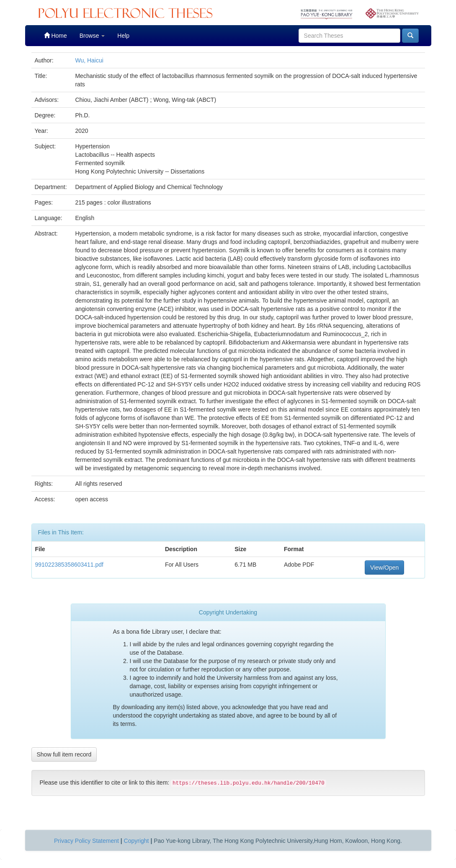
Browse (92, 36)
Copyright (137, 841)
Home (55, 35)
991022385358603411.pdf (70, 565)
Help (123, 36)
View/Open (384, 567)
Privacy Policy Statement (86, 841)
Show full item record (64, 754)
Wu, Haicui (89, 60)
